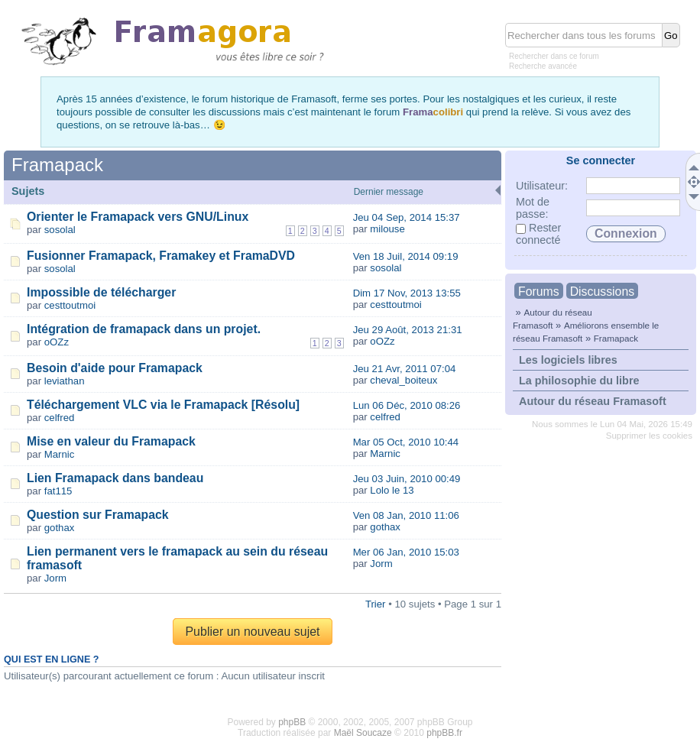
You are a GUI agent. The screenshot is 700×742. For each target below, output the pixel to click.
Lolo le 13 (392, 490)
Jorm (55, 578)
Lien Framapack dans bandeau (115, 478)
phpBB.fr (444, 733)
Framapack (616, 338)
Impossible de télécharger (101, 292)
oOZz (57, 342)
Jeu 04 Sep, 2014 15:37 (407, 217)
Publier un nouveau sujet (252, 632)
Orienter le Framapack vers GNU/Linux (138, 217)
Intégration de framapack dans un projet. (144, 329)
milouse (387, 229)
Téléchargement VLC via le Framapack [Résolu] (163, 405)
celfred (60, 418)
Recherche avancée (543, 66)
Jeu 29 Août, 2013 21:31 (408, 330)
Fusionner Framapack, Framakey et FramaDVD (161, 256)
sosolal (60, 230)
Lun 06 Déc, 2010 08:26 (407, 405)
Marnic (60, 454)
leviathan (65, 381)
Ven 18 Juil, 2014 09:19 (406, 256)
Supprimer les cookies (649, 436)
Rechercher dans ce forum (554, 56)
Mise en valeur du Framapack (111, 441)
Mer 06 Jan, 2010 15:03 (406, 552)
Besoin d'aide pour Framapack (115, 368)
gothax (60, 528)
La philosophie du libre (579, 381)
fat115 (58, 491)
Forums (539, 292)
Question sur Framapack (98, 515)
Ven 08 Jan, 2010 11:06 (406, 515)
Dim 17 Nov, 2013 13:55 (407, 293)
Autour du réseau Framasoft (593, 401)
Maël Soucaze (363, 733)
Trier (376, 604)
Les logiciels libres (568, 360)
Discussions (602, 292)
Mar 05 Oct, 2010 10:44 (406, 442)
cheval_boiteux (403, 380)
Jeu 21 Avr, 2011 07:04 (405, 369)
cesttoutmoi (70, 305)
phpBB (292, 722)
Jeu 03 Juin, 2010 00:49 (407, 479)
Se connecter (601, 160)
